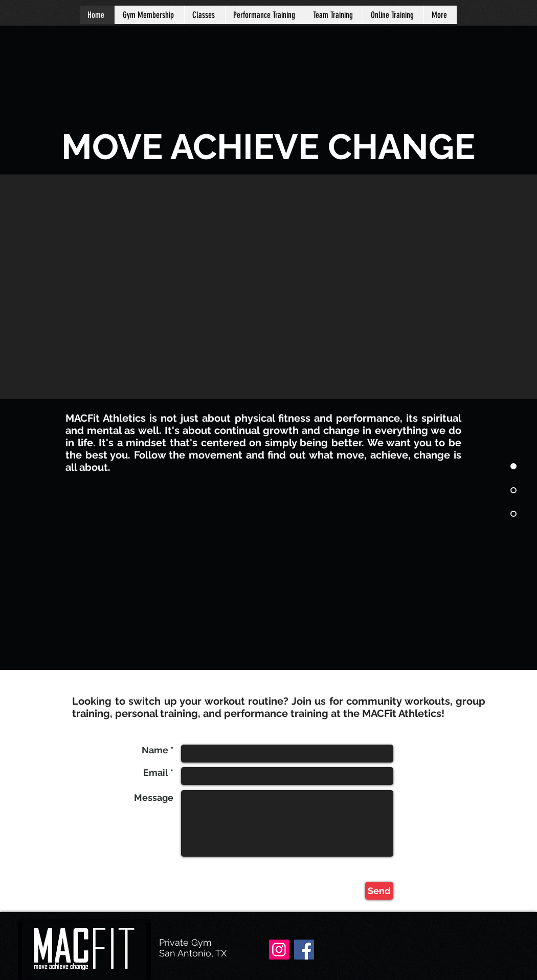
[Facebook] (304, 950)
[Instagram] (279, 950)
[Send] (379, 891)
